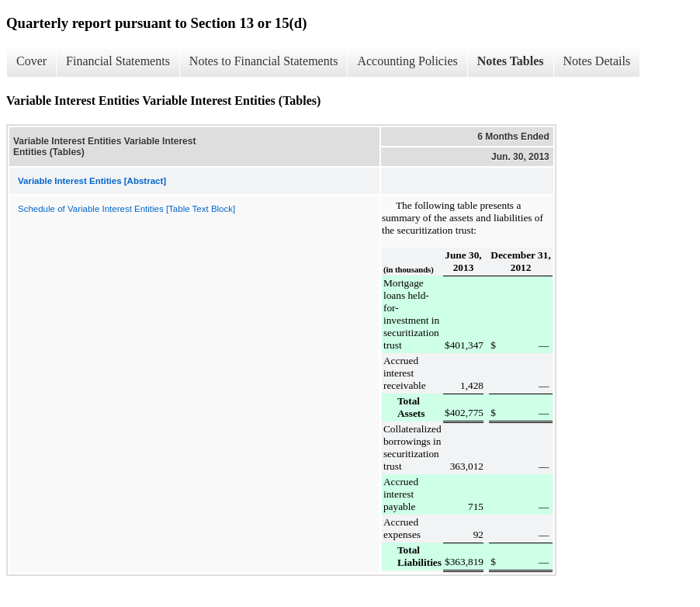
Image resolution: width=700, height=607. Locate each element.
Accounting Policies (407, 61)
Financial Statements (118, 61)
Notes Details (597, 61)
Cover (31, 61)
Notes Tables (511, 61)
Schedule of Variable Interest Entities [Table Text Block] (126, 209)
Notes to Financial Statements (264, 61)
